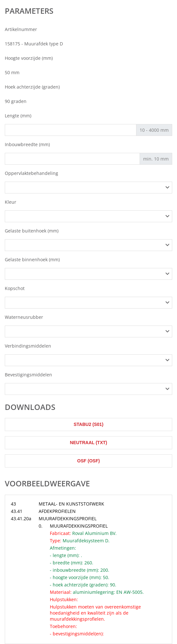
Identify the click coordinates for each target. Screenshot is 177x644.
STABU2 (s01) (88, 424)
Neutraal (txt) (88, 443)
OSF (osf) (89, 461)
